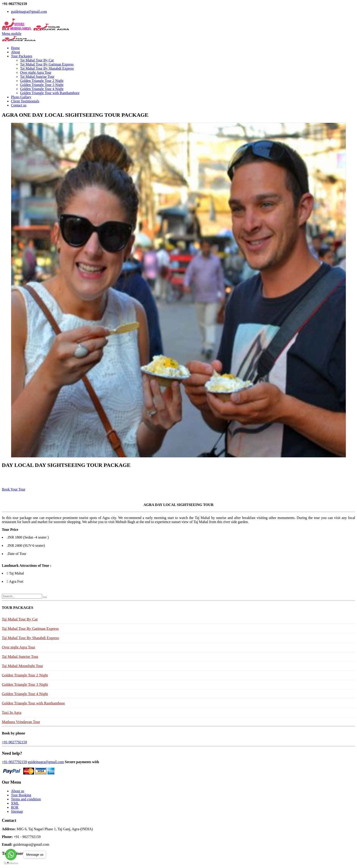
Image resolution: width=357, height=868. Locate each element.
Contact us (19, 105)
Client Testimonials (25, 101)
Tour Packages (22, 56)
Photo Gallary (21, 97)
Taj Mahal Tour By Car (37, 60)
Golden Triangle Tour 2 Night (42, 81)
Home (15, 48)
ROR (15, 807)
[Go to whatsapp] (11, 855)
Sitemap (17, 811)
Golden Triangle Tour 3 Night (42, 85)
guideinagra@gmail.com (29, 11)
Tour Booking (21, 795)
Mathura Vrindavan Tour (21, 722)
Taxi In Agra (12, 712)
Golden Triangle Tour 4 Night (42, 89)
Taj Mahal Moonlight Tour (22, 666)
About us (18, 791)
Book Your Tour (14, 489)
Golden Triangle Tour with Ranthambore (50, 93)
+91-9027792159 (14, 742)
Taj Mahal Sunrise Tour (37, 77)
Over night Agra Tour (36, 72)
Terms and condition (26, 799)
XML (15, 803)
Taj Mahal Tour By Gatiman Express (47, 64)
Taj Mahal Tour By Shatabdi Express (47, 68)
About (15, 52)
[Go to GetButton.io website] (11, 863)
